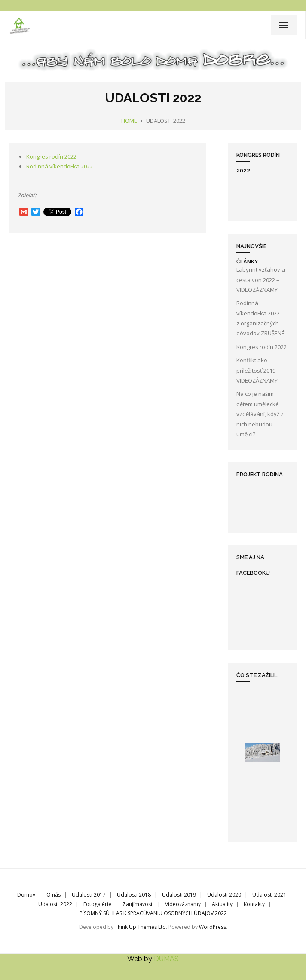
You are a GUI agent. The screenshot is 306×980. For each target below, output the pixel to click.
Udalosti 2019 (179, 895)
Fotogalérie (97, 904)
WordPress (213, 927)
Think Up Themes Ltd (140, 927)
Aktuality (222, 904)
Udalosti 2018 (134, 895)
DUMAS (166, 959)
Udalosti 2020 (224, 895)
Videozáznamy (183, 904)
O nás (54, 895)
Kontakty (254, 904)
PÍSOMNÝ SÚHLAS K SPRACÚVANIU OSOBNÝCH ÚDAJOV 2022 (153, 913)
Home (129, 121)
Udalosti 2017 (89, 895)
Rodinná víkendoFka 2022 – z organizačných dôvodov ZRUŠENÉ (260, 318)
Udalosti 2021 (269, 895)
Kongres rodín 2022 (51, 156)
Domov (26, 895)
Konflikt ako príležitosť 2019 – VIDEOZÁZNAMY (258, 370)
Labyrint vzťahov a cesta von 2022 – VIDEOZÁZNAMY (261, 280)
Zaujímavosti (138, 904)
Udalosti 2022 (55, 904)
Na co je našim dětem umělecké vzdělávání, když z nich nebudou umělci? (260, 414)
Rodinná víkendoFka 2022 (60, 166)
